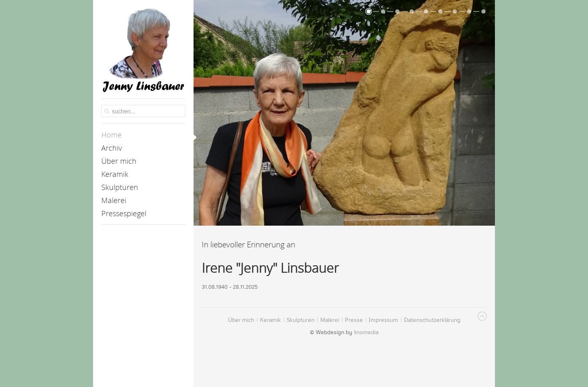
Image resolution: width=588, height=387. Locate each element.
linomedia (366, 332)
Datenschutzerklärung (422, 376)
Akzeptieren (165, 376)
